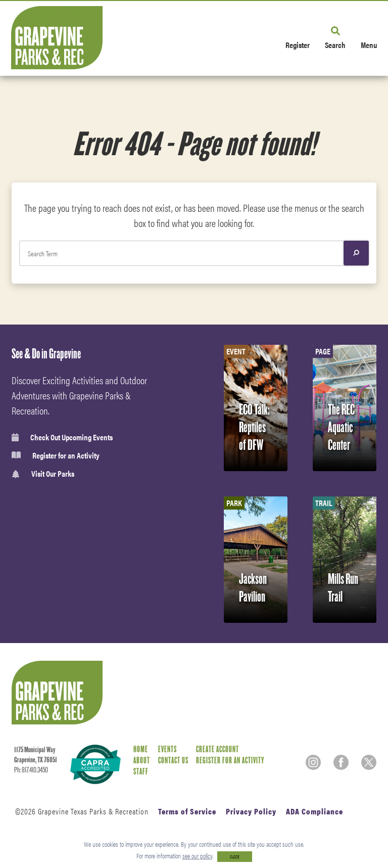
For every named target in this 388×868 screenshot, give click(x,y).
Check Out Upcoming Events (62, 437)
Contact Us (173, 761)
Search (335, 44)
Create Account (217, 749)
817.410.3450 (35, 770)
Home (141, 749)
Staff (141, 772)
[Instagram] (313, 762)
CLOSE (235, 857)
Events (167, 749)
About (142, 761)
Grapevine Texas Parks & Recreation (93, 811)
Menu (369, 44)
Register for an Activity (56, 455)
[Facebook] (341, 762)
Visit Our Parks (43, 474)
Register (298, 44)
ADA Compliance (314, 811)
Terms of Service (187, 811)
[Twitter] (369, 762)
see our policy (197, 856)
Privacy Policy (251, 811)
